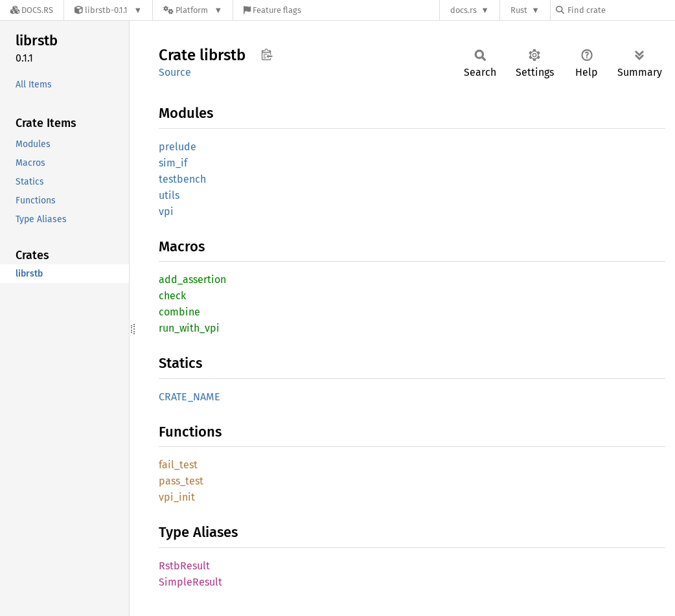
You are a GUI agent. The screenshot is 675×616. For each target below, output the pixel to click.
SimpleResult (190, 582)
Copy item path (267, 54)
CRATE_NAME (189, 397)
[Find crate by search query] (621, 10)
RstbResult (184, 566)
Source (175, 72)
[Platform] (193, 10)
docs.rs (463, 10)
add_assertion (192, 279)
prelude (177, 147)
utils (169, 195)
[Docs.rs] (32, 10)
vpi (166, 211)
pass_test (181, 481)
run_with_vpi (189, 328)
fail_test (178, 465)
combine (179, 312)
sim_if (173, 163)
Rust (519, 10)
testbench (182, 179)
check (172, 296)
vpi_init (177, 497)
